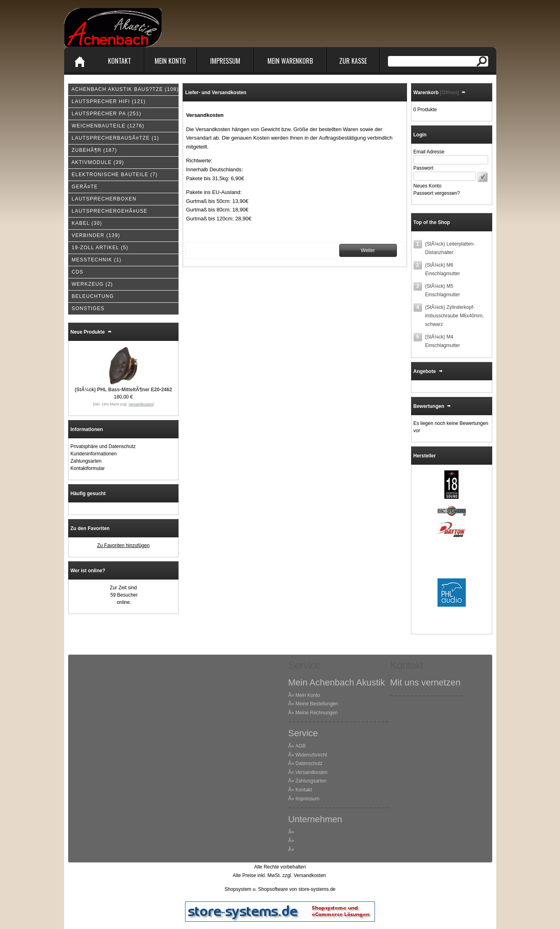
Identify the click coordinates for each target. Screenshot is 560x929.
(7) (113, 175)
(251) (105, 114)
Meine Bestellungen (317, 704)
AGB (300, 746)
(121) (107, 101)
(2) (91, 284)
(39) (96, 162)
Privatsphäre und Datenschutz (103, 446)
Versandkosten (311, 772)
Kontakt (120, 61)
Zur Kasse (353, 61)
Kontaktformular (88, 468)
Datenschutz (309, 763)
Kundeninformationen (94, 454)
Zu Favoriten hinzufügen (123, 545)
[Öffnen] (449, 93)
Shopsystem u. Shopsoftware (256, 889)
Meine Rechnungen (317, 713)
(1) (114, 138)
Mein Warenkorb (290, 61)
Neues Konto (428, 186)
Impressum (225, 61)
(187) (93, 150)
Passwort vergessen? (437, 193)
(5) (98, 248)
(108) (124, 89)
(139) (94, 235)
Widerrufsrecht (311, 755)
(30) (85, 223)
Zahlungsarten (86, 461)
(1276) (106, 126)
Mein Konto (170, 61)
